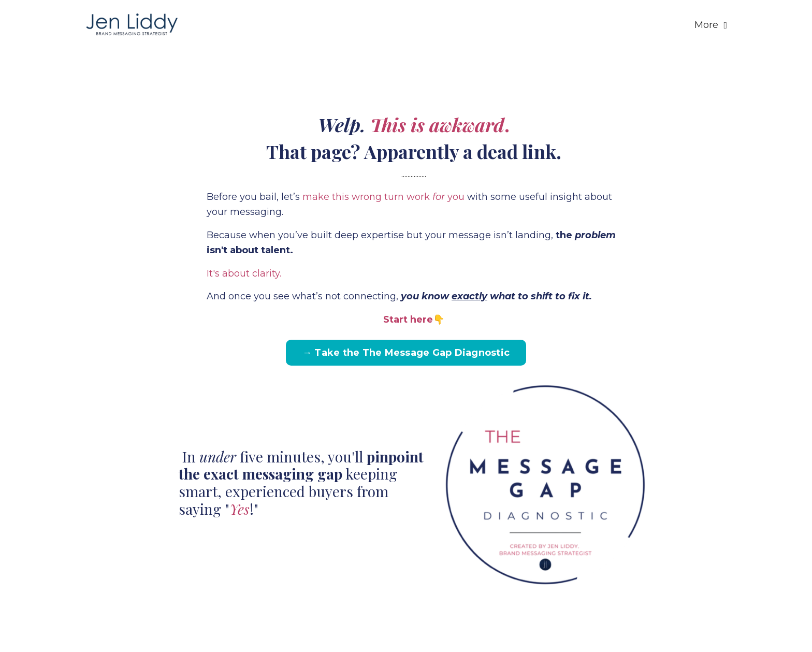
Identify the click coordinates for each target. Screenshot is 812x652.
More (711, 25)
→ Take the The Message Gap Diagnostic (406, 353)
